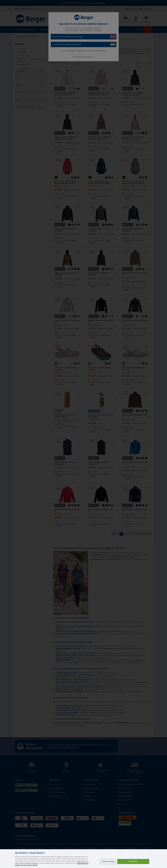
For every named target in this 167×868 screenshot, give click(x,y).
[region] (83, 859)
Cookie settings (108, 861)
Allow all (133, 861)
